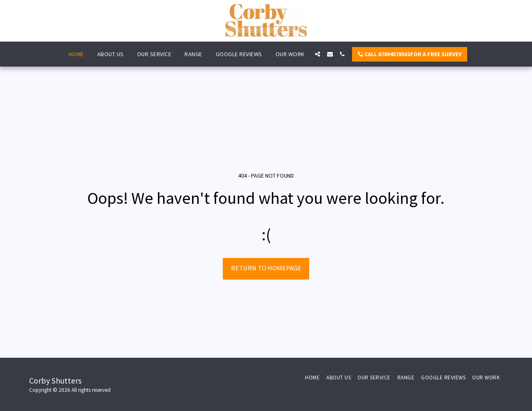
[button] (318, 54)
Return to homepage (266, 268)
